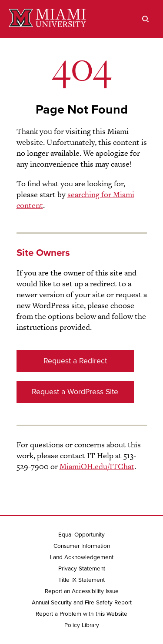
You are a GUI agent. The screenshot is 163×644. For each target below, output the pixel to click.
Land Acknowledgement (82, 557)
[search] (146, 19)
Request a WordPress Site (75, 392)
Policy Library (82, 625)
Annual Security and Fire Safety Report (82, 603)
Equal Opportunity (81, 535)
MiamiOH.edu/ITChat (97, 466)
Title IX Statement (81, 580)
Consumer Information (82, 546)
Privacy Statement (82, 569)
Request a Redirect (75, 361)
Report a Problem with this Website (81, 614)
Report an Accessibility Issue (82, 591)
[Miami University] (47, 19)
